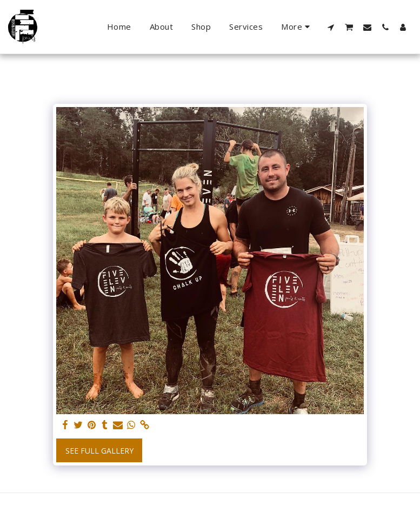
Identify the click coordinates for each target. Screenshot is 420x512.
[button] (331, 27)
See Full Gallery (99, 451)
